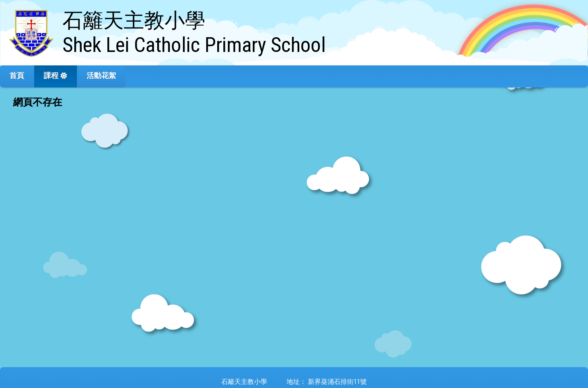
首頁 (17, 75)
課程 (51, 75)
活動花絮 (101, 75)
